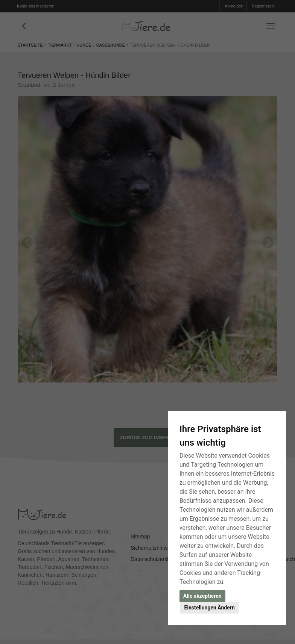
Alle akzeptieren (202, 596)
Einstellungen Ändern (209, 608)
